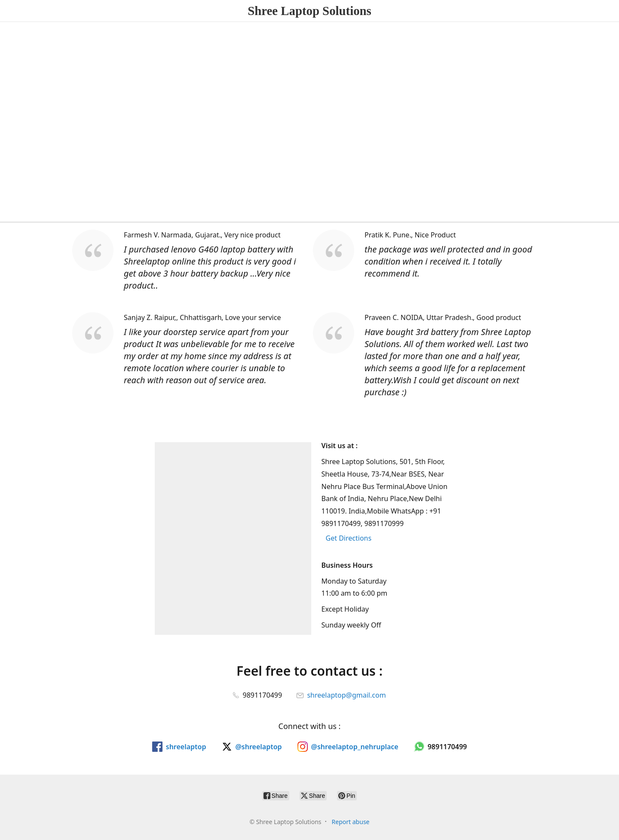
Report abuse (351, 822)
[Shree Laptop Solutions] (309, 11)
